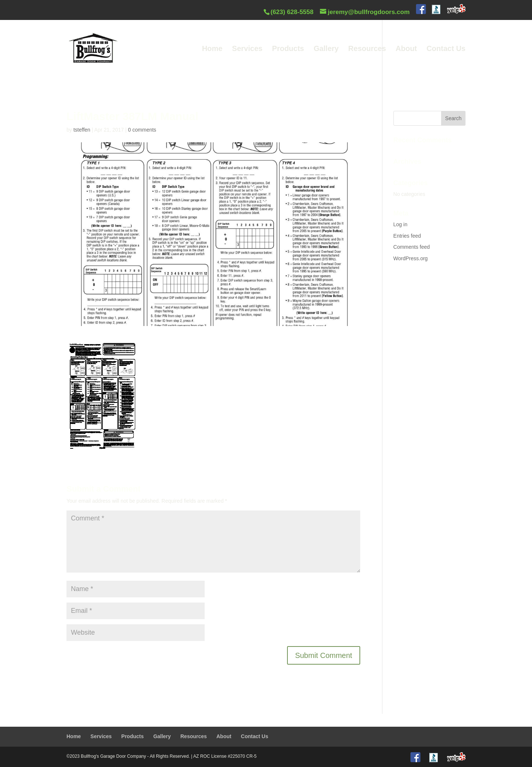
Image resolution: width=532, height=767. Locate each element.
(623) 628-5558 (292, 12)
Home (212, 49)
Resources (367, 49)
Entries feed (407, 236)
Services (247, 49)
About (406, 49)
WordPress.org (411, 258)
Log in (400, 224)
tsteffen (82, 130)
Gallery (326, 49)
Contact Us (446, 49)
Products (288, 49)
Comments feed (412, 247)
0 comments (142, 130)
